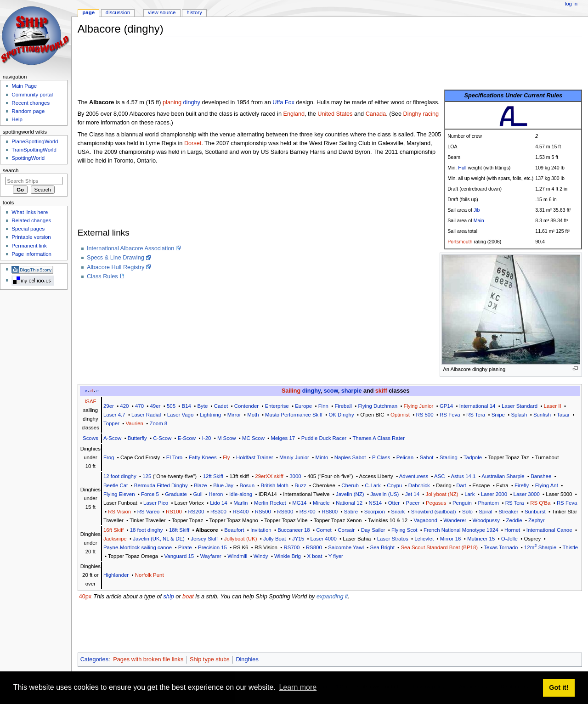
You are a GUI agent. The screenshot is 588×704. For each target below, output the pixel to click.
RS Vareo (149, 512)
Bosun (247, 485)
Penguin (462, 503)
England (294, 114)
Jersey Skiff (204, 539)
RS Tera (476, 415)
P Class (381, 457)
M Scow (227, 438)
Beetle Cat (116, 485)
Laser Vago (181, 415)
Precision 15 (212, 547)
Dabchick (419, 485)
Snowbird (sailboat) (434, 512)
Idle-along (241, 494)
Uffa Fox (283, 102)
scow (331, 391)
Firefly (522, 485)
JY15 (298, 539)
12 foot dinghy (120, 476)
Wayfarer (211, 556)
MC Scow (253, 438)
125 (147, 476)
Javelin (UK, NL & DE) (159, 539)
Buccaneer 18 (294, 530)
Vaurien (134, 423)
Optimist (400, 415)
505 (171, 406)
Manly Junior (294, 457)
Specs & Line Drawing (116, 258)
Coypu (394, 485)
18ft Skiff (179, 530)
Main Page (24, 86)
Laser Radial (146, 415)
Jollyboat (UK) (241, 539)
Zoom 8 (158, 423)
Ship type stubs (210, 659)
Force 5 (150, 494)
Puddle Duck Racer (324, 438)
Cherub (350, 485)
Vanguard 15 (179, 556)
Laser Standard (520, 406)
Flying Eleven (119, 494)
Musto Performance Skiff (294, 415)
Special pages (28, 229)
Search (11, 170)
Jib (477, 210)
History (194, 12)
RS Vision (119, 512)
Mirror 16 (451, 539)
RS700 (308, 512)
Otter (394, 503)
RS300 (218, 512)
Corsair (346, 530)
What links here (30, 212)
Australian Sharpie (503, 476)
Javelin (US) (384, 494)
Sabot (427, 457)
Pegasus (436, 503)
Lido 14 (218, 503)
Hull (462, 168)
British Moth (275, 485)
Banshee (541, 476)
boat (188, 597)
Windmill (237, 556)
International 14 (478, 406)
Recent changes (31, 103)
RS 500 (424, 415)
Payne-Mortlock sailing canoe (138, 547)
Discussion (118, 12)
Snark (398, 512)
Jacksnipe (115, 539)
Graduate (176, 494)
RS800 (330, 512)
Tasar (563, 415)
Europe (303, 406)
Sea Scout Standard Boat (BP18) (439, 547)
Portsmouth (460, 242)
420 (124, 406)
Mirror (234, 415)
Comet (324, 530)
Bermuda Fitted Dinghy (161, 485)
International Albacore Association (130, 248)
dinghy (192, 102)
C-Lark (373, 485)
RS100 (174, 512)
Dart (461, 485)
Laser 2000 (494, 494)
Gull (198, 494)
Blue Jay (223, 485)
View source (162, 12)
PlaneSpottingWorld (35, 141)
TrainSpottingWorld (34, 150)
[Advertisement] (245, 64)
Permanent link (29, 246)
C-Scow (162, 438)
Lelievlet (424, 539)
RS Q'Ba (540, 503)
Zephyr (537, 520)
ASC (440, 476)
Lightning (210, 415)
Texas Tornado (501, 547)
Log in (571, 4)
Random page (28, 111)
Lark (469, 494)
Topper (111, 423)
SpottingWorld (28, 158)
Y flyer (336, 556)
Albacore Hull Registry (116, 267)
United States (335, 114)
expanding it (332, 597)
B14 (187, 406)
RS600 (285, 512)
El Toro (174, 457)
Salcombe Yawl (346, 547)
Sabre (351, 512)
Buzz (300, 485)
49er (155, 406)
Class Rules (102, 276)
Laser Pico (156, 503)
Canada (376, 114)
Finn (323, 406)
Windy (261, 556)
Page (88, 12)
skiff (381, 391)
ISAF (90, 401)
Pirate (185, 547)
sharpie (352, 391)
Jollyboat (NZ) (442, 494)
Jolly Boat (275, 539)
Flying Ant (547, 485)
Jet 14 (412, 494)
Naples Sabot (350, 457)
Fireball (343, 406)
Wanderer (455, 520)
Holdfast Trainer (255, 457)
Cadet (221, 406)
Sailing (291, 391)
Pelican (405, 457)
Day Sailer (373, 530)
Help (17, 119)
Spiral (485, 512)
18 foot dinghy (147, 530)
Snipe (498, 415)
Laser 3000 (527, 494)
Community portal (32, 95)
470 (139, 406)
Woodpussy (486, 520)
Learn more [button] (298, 687)
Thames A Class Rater (379, 438)
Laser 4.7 (114, 415)
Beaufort (234, 530)
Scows (90, 438)
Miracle (321, 503)
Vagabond (426, 520)
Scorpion (375, 512)
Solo (467, 512)
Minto (322, 457)
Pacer (413, 503)
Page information (31, 254)
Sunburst (535, 512)
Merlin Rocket (270, 503)
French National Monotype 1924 (461, 530)
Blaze (201, 485)
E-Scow (187, 438)
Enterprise (277, 406)
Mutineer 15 (481, 539)
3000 (295, 476)
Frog (109, 457)
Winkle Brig (288, 556)
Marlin (240, 503)
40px (85, 597)
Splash (519, 415)
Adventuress (414, 476)
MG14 (299, 503)
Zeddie (514, 520)
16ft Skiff (113, 530)
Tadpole (473, 457)
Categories (94, 659)
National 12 (349, 503)
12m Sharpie (540, 547)
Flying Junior (419, 406)
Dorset (193, 143)
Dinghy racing (421, 114)
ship (168, 597)
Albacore (207, 530)
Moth (253, 415)
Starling (449, 457)
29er (109, 406)
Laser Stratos (393, 539)
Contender (246, 406)
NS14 (376, 503)
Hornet (512, 530)
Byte (202, 406)
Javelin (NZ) (350, 494)
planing (172, 102)
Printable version (31, 237)
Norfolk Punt (150, 575)
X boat (314, 556)
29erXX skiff (269, 476)
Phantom (488, 503)
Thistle (570, 547)
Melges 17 (283, 438)
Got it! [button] (559, 687)
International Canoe (549, 530)
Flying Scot (404, 530)
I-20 (207, 438)
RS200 (196, 512)
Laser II (553, 406)
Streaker (508, 512)
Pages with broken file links (148, 659)
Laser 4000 (324, 539)
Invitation (261, 530)
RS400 (240, 512)
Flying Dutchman (378, 406)
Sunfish (542, 415)
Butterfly (137, 438)
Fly (226, 457)
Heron (216, 494)
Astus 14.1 (463, 476)
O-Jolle (509, 539)
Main (479, 220)
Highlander (116, 575)
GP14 (446, 406)
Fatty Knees (203, 457)
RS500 (263, 512)
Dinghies (247, 659)
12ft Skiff (213, 476)
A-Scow (112, 438)
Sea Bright (382, 547)
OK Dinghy (341, 415)
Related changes (31, 220)
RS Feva (450, 415)
